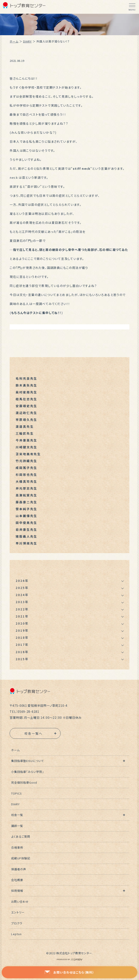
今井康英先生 (26, 440)
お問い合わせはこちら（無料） (69, 972)
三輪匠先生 (25, 433)
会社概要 (17, 880)
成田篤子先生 (26, 468)
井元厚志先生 (26, 488)
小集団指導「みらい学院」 (28, 772)
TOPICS (16, 793)
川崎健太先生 (26, 447)
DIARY (27, 41)
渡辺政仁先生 (26, 413)
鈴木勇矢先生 (26, 385)
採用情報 (17, 891)
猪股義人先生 (26, 536)
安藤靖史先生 (26, 406)
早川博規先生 (26, 543)
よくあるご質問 (21, 837)
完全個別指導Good (24, 782)
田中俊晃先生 (26, 523)
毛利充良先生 (26, 378)
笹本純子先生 (26, 509)
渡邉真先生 (25, 426)
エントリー (18, 912)
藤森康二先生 (26, 502)
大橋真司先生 (26, 481)
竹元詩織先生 (26, 461)
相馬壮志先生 (26, 399)
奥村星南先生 (26, 392)
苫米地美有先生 (28, 454)
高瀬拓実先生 (26, 495)
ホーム (14, 41)
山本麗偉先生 (26, 516)
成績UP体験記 (21, 858)
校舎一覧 (17, 815)
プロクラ (17, 923)
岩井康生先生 (26, 529)
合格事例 (17, 847)
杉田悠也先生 (26, 475)
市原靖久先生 (26, 420)
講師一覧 (17, 826)
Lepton (16, 934)
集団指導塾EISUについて (28, 761)
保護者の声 (19, 869)
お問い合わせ (20, 902)
